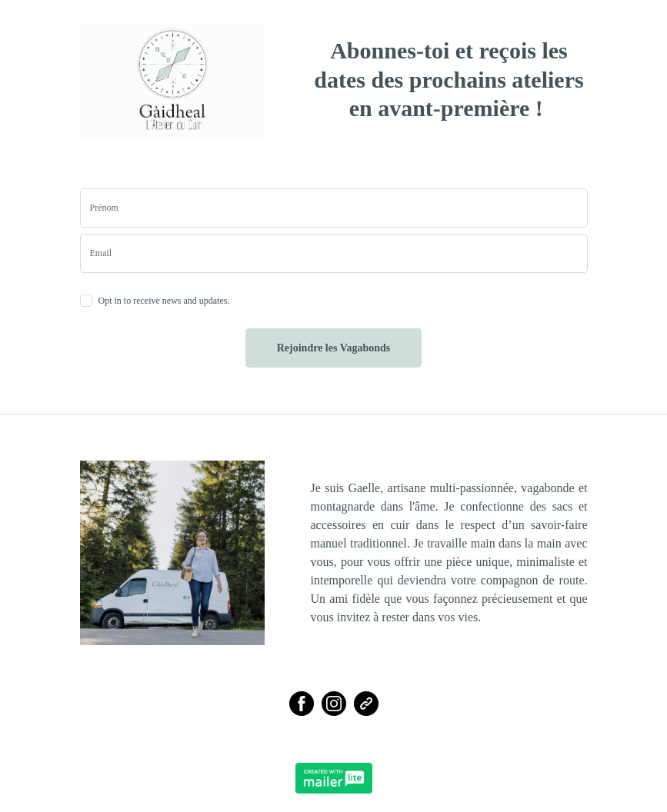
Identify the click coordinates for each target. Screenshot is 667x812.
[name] (334, 208)
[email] (334, 253)
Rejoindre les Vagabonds (334, 348)
